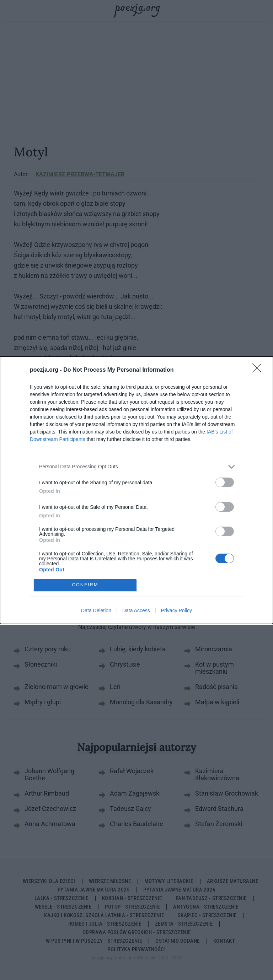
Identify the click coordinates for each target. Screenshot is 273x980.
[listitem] (136, 467)
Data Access (136, 610)
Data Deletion (96, 610)
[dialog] (136, 490)
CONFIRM (85, 585)
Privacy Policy (176, 610)
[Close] (259, 370)
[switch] (225, 482)
